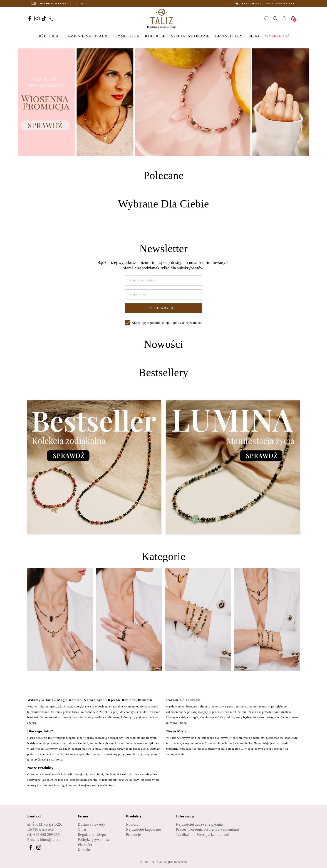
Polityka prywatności (94, 840)
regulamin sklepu (159, 323)
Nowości (133, 824)
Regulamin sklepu (92, 835)
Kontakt (84, 850)
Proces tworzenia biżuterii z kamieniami (207, 829)
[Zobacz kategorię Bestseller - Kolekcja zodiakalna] (94, 467)
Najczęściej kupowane (143, 829)
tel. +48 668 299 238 (43, 835)
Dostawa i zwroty (91, 824)
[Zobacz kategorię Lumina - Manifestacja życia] (233, 467)
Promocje (133, 835)
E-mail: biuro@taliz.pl (45, 840)
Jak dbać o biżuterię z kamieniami (203, 835)
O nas (82, 829)
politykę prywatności (188, 323)
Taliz (155, 862)
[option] (163, 102)
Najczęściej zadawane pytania (199, 824)
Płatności (85, 845)
